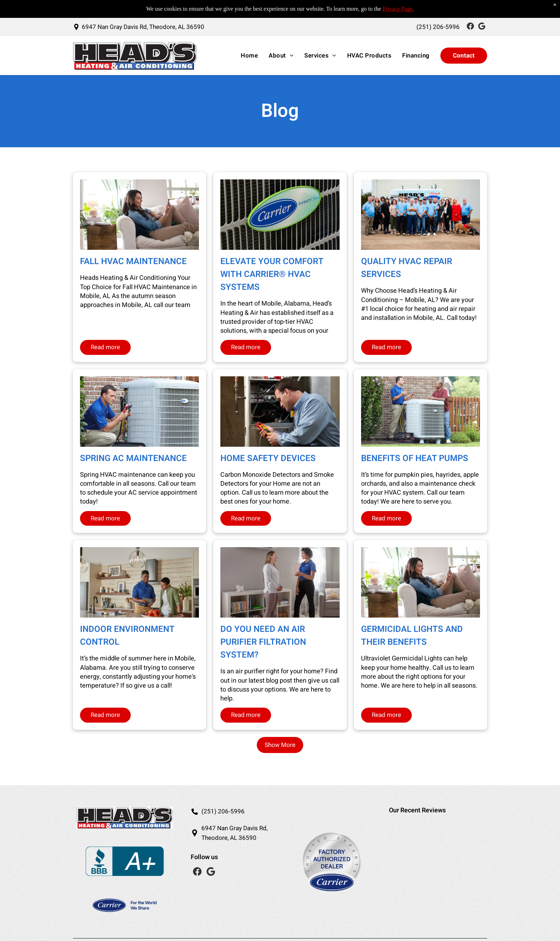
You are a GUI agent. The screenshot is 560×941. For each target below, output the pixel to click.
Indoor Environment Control (127, 636)
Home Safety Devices (268, 458)
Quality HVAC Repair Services (407, 268)
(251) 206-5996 (223, 811)
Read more (105, 347)
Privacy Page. (398, 9)
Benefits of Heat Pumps (415, 458)
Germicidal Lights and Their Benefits (412, 636)
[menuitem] (247, 56)
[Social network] (470, 27)
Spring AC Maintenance (133, 458)
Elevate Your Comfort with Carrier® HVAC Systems (272, 274)
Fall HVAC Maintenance (133, 261)
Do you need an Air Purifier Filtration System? (263, 642)
